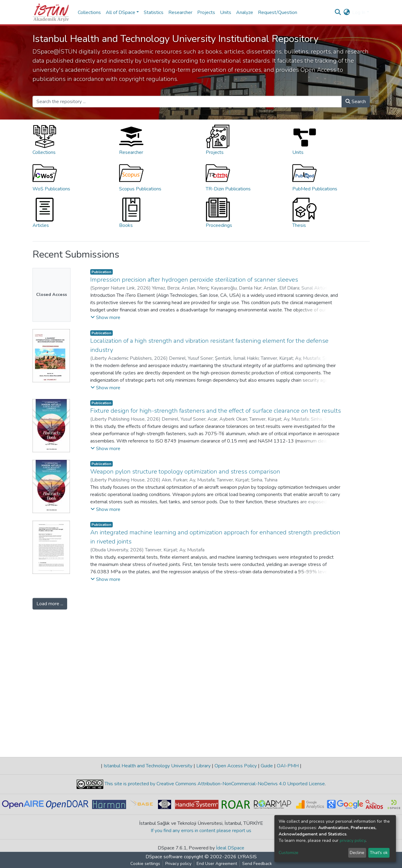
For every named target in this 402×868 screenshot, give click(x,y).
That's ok (379, 853)
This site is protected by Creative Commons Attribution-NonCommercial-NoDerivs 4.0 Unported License (214, 784)
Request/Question (278, 12)
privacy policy (353, 840)
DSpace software (164, 857)
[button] (347, 12)
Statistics (154, 12)
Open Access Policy (236, 766)
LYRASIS (247, 857)
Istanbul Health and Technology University (148, 766)
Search (356, 102)
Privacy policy (178, 864)
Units (226, 12)
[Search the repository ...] (187, 102)
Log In (359, 12)
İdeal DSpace (230, 848)
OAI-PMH (288, 766)
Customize (289, 853)
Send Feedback (257, 864)
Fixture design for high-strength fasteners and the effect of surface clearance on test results (216, 411)
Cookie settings (145, 864)
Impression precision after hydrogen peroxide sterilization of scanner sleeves (194, 280)
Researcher (180, 12)
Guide (267, 766)
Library (203, 766)
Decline (357, 853)
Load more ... (50, 604)
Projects (206, 12)
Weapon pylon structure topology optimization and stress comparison (185, 472)
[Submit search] (338, 12)
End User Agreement (217, 864)
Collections (89, 12)
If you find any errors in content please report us (201, 831)
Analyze (245, 12)
